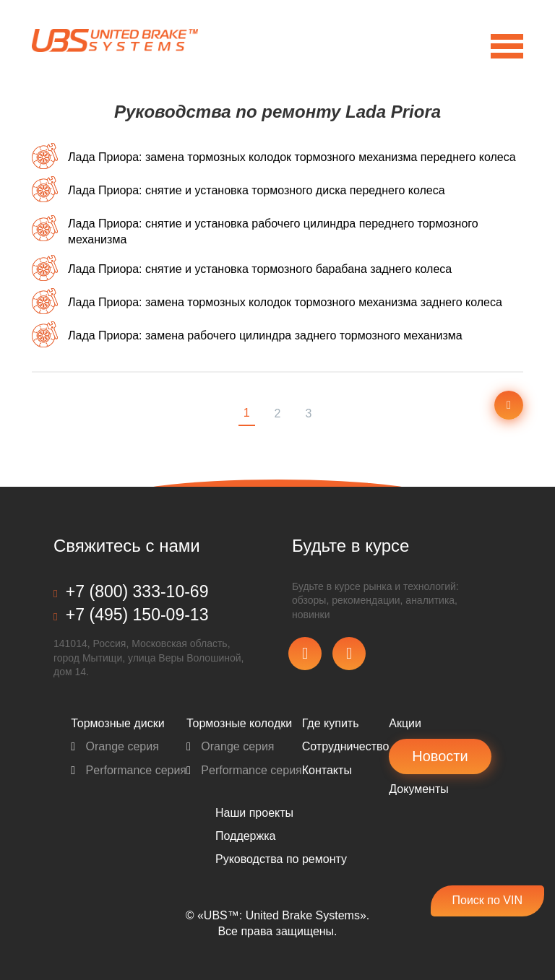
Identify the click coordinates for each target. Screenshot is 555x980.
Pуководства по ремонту (281, 859)
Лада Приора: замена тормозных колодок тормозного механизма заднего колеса (285, 302)
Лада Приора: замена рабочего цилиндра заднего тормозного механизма (265, 335)
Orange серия (115, 746)
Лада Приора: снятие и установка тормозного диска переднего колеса (257, 190)
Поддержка (245, 836)
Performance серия (129, 770)
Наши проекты (254, 813)
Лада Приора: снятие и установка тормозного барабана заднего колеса (260, 269)
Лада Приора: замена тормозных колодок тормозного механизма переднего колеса (292, 157)
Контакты (327, 770)
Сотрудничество (346, 746)
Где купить (331, 723)
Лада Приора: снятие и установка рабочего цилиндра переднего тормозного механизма (273, 231)
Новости (440, 756)
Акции (405, 723)
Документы (418, 789)
